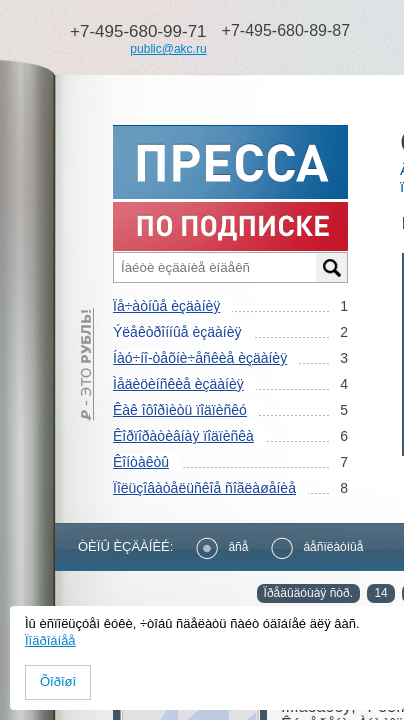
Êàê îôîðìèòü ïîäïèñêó (180, 410)
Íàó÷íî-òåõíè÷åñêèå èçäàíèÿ (200, 358)
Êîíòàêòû (141, 462)
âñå (222, 547)
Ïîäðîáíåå (50, 640)
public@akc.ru (168, 49)
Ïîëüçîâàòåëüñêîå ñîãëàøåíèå (204, 488)
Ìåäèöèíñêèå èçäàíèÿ (178, 384)
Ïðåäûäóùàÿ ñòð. (308, 593)
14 (380, 593)
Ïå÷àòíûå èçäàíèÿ (166, 306)
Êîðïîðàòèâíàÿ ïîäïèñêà (183, 436)
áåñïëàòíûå (317, 547)
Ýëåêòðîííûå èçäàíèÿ (177, 332)
